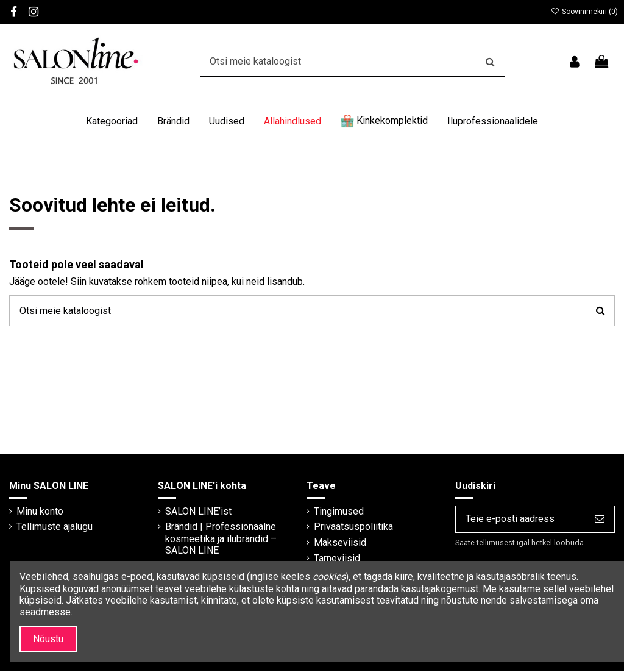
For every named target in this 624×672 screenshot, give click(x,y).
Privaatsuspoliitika (352, 527)
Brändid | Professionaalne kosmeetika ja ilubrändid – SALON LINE (220, 539)
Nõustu (48, 639)
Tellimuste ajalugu (55, 527)
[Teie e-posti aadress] (519, 519)
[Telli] (600, 519)
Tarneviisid (336, 558)
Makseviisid (339, 542)
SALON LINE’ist (198, 511)
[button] (112, 121)
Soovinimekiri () (584, 12)
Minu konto (40, 511)
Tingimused (338, 511)
